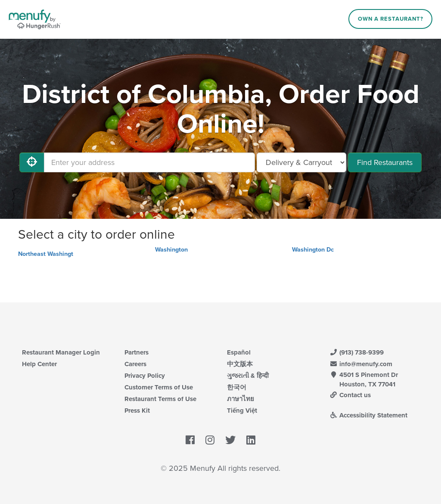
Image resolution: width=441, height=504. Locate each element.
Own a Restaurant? (391, 19)
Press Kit (137, 411)
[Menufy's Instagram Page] (210, 440)
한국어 (237, 387)
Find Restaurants (385, 162)
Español (239, 352)
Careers (135, 364)
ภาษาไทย (241, 399)
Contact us (350, 395)
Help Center (39, 364)
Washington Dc (313, 250)
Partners (137, 352)
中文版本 (240, 364)
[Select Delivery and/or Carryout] (301, 162)
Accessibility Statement (368, 415)
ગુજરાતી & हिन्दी (248, 376)
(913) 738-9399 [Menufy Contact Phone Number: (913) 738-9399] (357, 352)
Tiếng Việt (242, 411)
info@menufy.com (361, 364)
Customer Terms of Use (159, 387)
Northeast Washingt (46, 254)
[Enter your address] (149, 162)
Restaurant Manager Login (61, 352)
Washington (171, 250)
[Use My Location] (32, 162)
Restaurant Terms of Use (160, 399)
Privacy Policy (145, 376)
